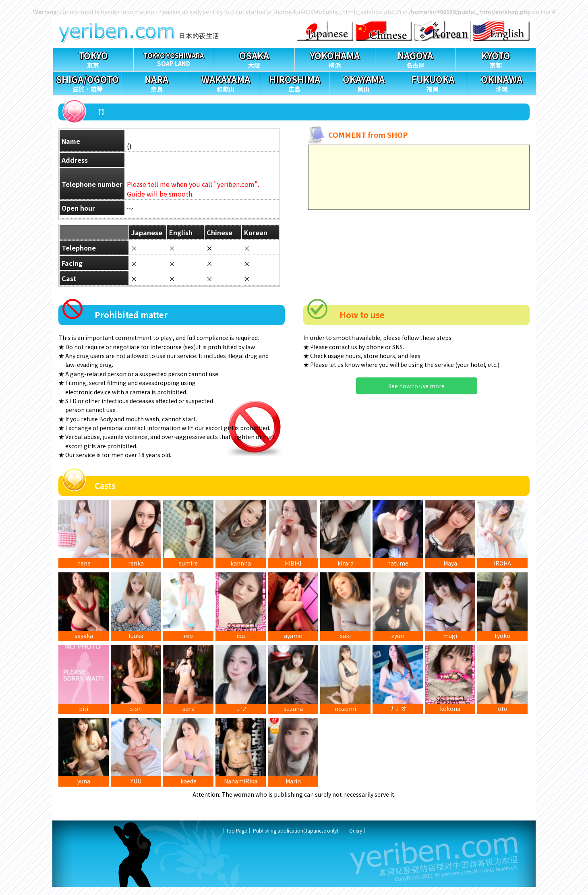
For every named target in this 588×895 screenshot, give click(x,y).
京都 (496, 59)
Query (356, 838)
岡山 (364, 82)
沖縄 (501, 82)
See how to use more (416, 386)
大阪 (254, 59)
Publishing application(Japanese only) (296, 838)
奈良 (156, 82)
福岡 (433, 82)
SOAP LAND (174, 58)
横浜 (335, 59)
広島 (294, 82)
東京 (93, 59)
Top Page (236, 838)
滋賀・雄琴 (87, 82)
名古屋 (415, 59)
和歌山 (226, 82)
